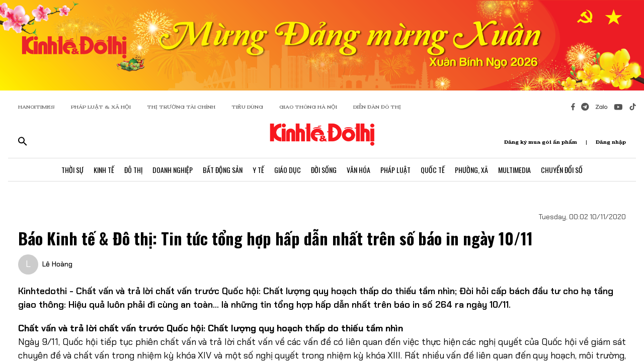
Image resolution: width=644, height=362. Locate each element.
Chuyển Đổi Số (562, 170)
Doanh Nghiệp (173, 170)
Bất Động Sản (223, 170)
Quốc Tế (433, 170)
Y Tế (258, 170)
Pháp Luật (395, 170)
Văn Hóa (358, 170)
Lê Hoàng (57, 264)
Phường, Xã (471, 170)
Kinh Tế (104, 170)
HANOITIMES (36, 107)
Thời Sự (72, 170)
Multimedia (514, 170)
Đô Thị (133, 170)
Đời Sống (324, 170)
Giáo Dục (288, 170)
